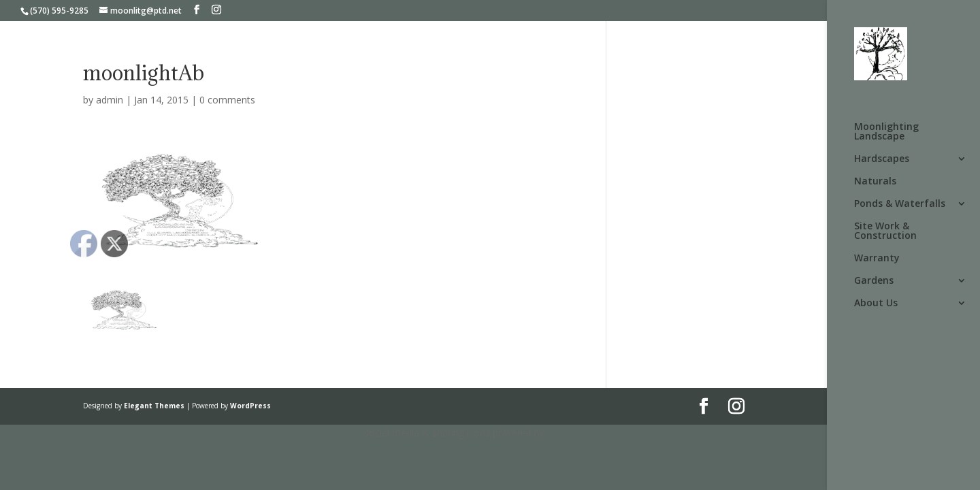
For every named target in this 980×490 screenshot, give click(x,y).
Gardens (874, 281)
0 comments (227, 100)
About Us (876, 304)
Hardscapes (882, 159)
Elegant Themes (154, 406)
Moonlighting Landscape (886, 132)
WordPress (250, 406)
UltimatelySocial (582, 432)
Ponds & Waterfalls (900, 204)
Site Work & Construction (885, 231)
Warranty (877, 259)
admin (110, 100)
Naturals (875, 182)
